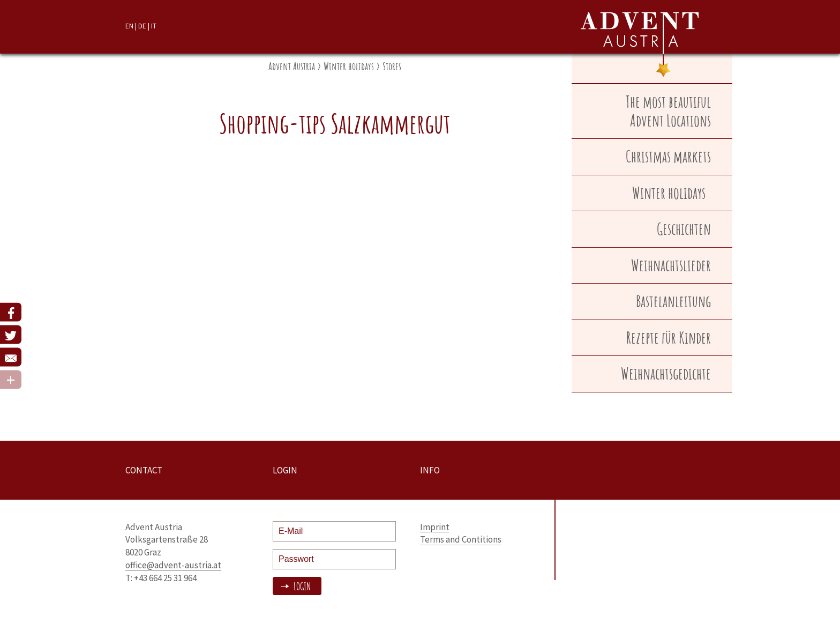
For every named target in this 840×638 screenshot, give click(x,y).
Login (301, 586)
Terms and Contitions (461, 539)
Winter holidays (349, 66)
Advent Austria (292, 66)
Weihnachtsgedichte (666, 373)
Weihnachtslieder (671, 265)
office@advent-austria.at (173, 565)
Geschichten (684, 229)
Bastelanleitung (673, 301)
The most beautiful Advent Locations (668, 111)
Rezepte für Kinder (669, 337)
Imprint (435, 527)
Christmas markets (668, 156)
